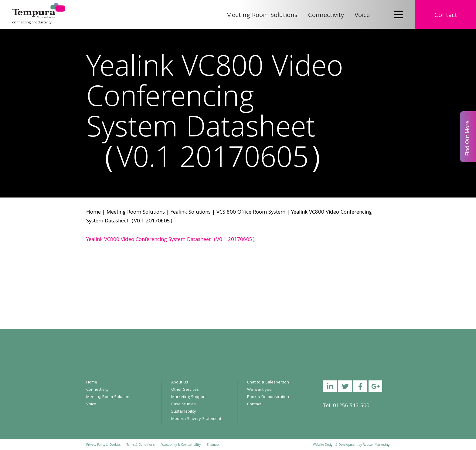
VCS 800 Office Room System (251, 213)
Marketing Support (189, 397)
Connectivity (326, 16)
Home (93, 213)
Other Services (185, 390)
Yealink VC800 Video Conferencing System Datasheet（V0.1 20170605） (172, 240)
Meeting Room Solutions (262, 16)
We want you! (260, 390)
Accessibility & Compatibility (181, 445)
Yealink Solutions (191, 213)
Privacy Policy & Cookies (103, 445)
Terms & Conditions (141, 445)
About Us (180, 383)
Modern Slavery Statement (196, 419)
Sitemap (213, 445)
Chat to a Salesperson (268, 383)
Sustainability (184, 412)
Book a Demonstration (268, 397)
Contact (446, 16)
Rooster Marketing (376, 445)
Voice (362, 16)
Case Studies (184, 404)
